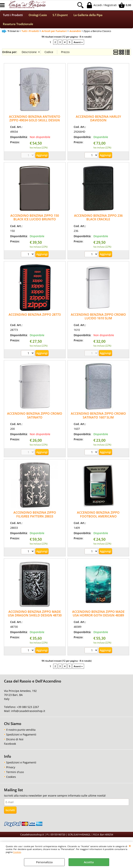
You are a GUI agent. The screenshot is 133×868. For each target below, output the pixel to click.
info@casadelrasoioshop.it (28, 713)
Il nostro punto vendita (21, 732)
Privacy (11, 770)
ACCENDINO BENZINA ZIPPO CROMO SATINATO (35, 418)
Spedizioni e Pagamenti (21, 737)
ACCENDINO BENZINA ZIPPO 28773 (35, 317)
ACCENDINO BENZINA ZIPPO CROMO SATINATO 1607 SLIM (98, 418)
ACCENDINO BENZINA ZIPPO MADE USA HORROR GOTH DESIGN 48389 (98, 616)
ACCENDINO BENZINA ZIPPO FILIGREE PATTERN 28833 (35, 517)
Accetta (89, 862)
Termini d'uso (15, 774)
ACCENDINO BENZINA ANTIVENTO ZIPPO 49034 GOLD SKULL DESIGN (35, 121)
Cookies (17, 852)
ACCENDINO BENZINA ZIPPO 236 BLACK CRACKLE (98, 220)
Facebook (10, 746)
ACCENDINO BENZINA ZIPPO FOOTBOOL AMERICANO (98, 517)
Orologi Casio (38, 16)
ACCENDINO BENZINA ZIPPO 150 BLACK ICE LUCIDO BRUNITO (35, 220)
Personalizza (44, 862)
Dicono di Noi (15, 742)
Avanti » (78, 45)
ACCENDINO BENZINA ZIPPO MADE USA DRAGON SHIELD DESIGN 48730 (35, 616)
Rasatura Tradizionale (18, 26)
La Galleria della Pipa (88, 16)
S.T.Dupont (60, 16)
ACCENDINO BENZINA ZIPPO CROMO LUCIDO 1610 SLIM (98, 319)
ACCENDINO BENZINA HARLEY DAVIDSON (98, 121)
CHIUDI (130, 846)
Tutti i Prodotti (13, 16)
